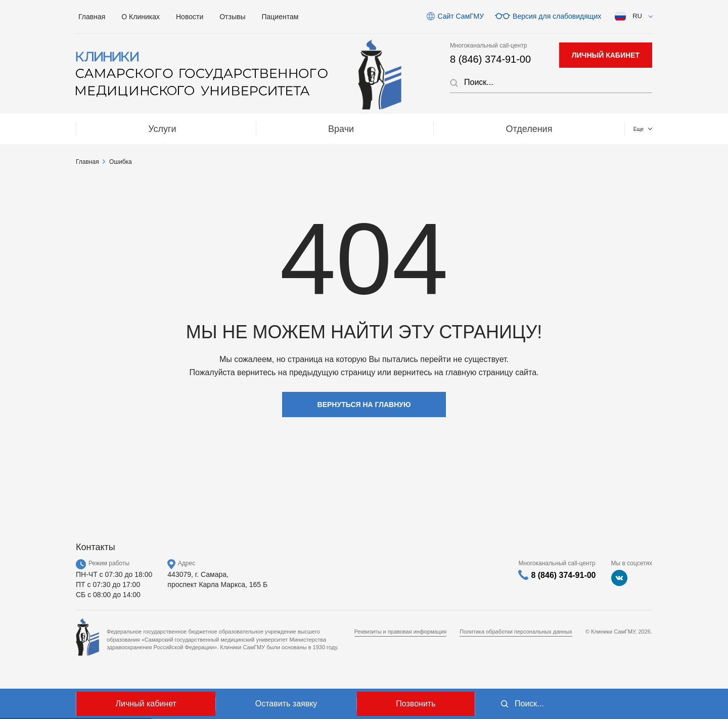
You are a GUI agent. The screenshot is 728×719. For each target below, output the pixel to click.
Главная (92, 17)
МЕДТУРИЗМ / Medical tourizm (457, 129)
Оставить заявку (286, 704)
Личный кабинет (146, 704)
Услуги (118, 129)
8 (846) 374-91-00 (490, 59)
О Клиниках (141, 17)
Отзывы (232, 17)
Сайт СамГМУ (461, 16)
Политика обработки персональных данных (516, 632)
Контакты (605, 129)
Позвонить (416, 704)
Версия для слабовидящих (557, 16)
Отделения (307, 129)
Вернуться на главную (364, 405)
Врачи (208, 129)
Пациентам (280, 17)
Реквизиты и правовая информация (401, 632)
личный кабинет (606, 55)
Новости (190, 17)
